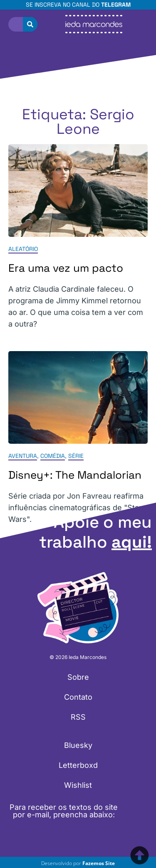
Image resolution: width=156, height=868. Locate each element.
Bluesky (78, 745)
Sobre (78, 677)
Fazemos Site (99, 863)
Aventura (23, 456)
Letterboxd (78, 765)
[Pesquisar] (30, 24)
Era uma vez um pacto (66, 268)
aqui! (132, 542)
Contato (78, 697)
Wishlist (78, 785)
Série (76, 456)
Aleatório (23, 249)
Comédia (53, 456)
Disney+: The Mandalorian (75, 475)
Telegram (116, 5)
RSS (78, 717)
